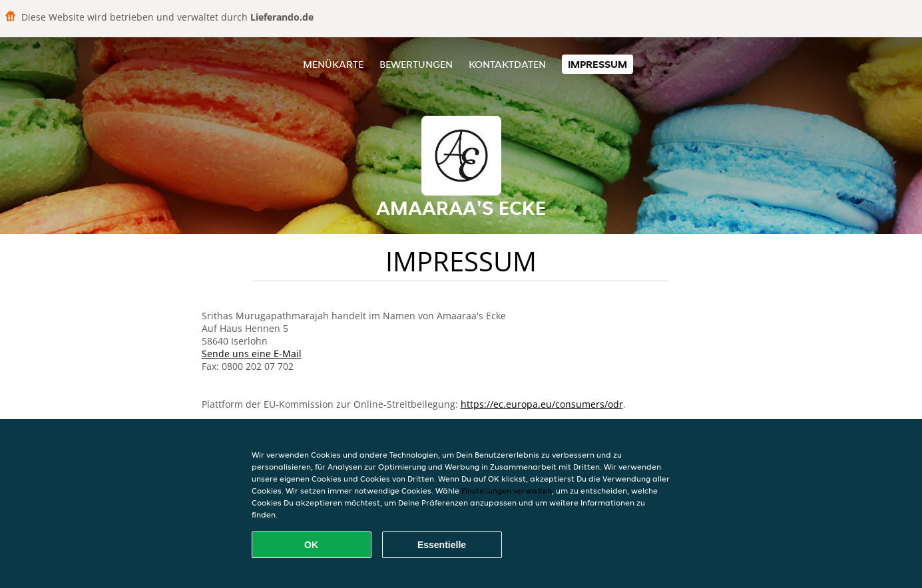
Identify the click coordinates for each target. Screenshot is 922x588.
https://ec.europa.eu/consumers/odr (542, 404)
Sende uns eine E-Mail (252, 354)
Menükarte (333, 64)
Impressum (597, 64)
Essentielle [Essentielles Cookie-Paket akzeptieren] (442, 545)
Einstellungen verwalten (507, 491)
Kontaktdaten (507, 64)
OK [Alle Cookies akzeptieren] (311, 545)
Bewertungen (416, 64)
